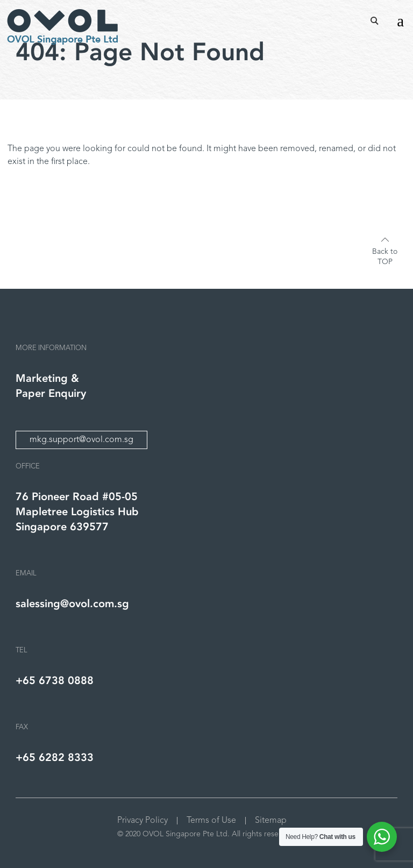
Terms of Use (211, 821)
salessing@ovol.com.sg (72, 604)
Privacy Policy (143, 821)
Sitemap (271, 821)
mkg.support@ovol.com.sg (81, 440)
